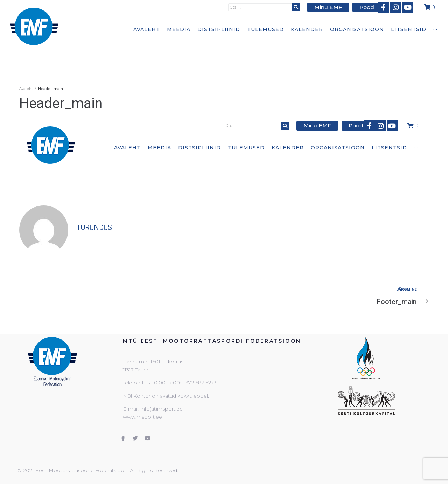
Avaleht (26, 89)
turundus (94, 227)
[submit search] (301, 7)
